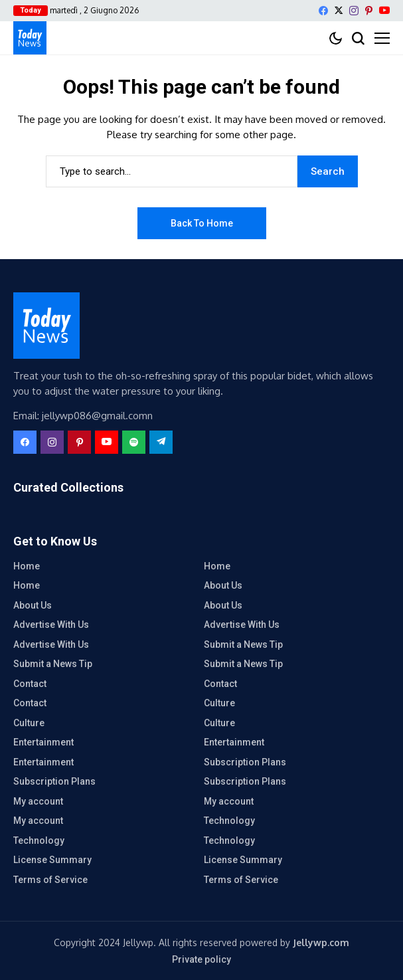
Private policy (201, 959)
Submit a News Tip (243, 644)
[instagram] (354, 11)
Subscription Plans (245, 762)
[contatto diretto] (30, 38)
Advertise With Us (51, 625)
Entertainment (43, 742)
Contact (30, 684)
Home (27, 566)
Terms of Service (50, 880)
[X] (339, 10)
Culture (219, 703)
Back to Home (202, 223)
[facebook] (323, 11)
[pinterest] (369, 11)
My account (38, 801)
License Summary (52, 860)
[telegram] (161, 442)
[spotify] (134, 442)
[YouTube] (384, 10)
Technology (229, 821)
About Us (223, 585)
